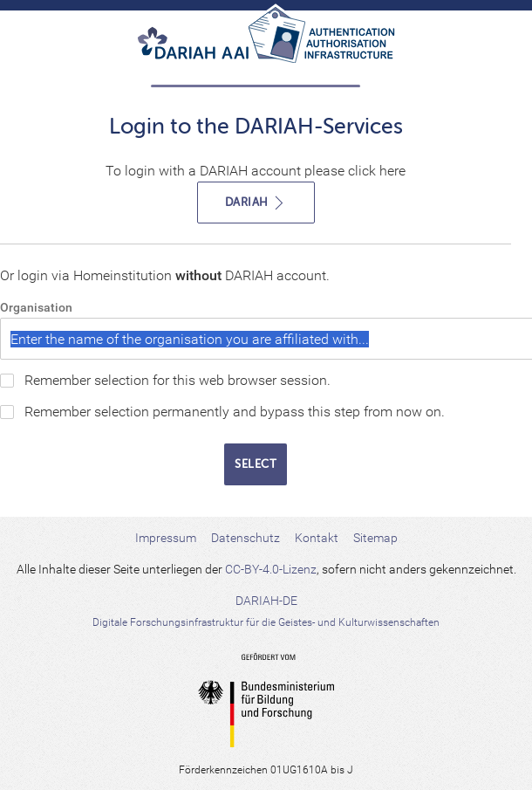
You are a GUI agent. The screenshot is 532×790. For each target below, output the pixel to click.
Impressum (166, 538)
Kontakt (317, 538)
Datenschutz (246, 538)
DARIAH (256, 203)
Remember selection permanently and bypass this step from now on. (235, 412)
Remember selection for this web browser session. (177, 380)
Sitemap (375, 538)
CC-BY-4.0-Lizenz (271, 569)
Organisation (36, 307)
